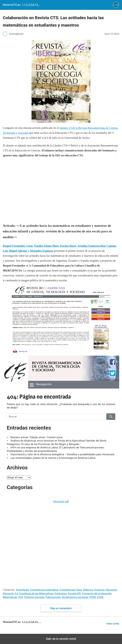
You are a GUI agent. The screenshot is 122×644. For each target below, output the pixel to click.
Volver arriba (113, 624)
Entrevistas (61, 593)
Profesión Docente (34, 597)
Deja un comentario (61, 608)
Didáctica (88, 590)
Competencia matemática (44, 590)
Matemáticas (10, 597)
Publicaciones (53, 597)
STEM (93, 597)
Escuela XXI (74, 593)
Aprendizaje (22, 590)
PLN (21, 597)
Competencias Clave (71, 590)
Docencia (99, 590)
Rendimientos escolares (75, 597)
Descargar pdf (61, 501)
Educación (111, 590)
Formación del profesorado (97, 593)
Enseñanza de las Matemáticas (36, 593)
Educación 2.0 (11, 593)
